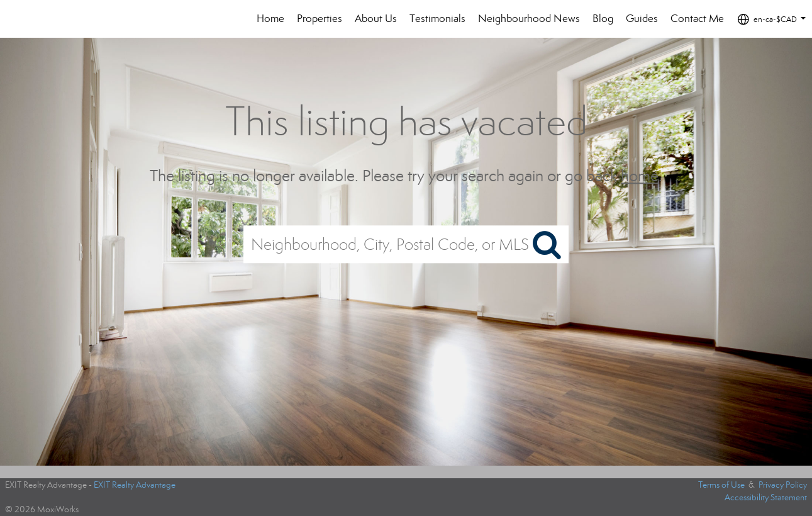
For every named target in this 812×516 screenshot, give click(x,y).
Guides (642, 19)
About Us (376, 19)
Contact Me (697, 19)
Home (270, 19)
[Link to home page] (47, 19)
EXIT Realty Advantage (135, 485)
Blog (603, 19)
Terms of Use (721, 485)
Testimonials (437, 19)
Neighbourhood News (529, 19)
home (640, 176)
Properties (320, 19)
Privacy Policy (783, 485)
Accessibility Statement (766, 497)
